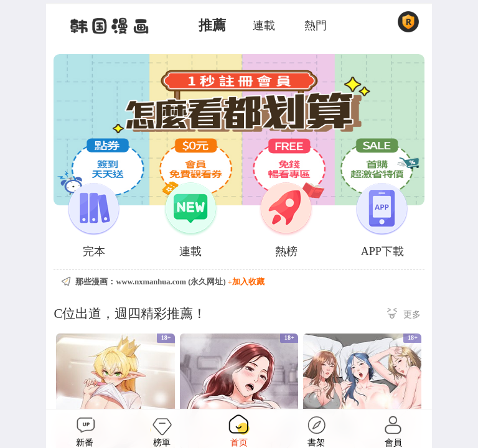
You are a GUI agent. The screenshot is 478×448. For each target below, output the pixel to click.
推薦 (212, 26)
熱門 (316, 26)
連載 (264, 26)
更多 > (404, 315)
